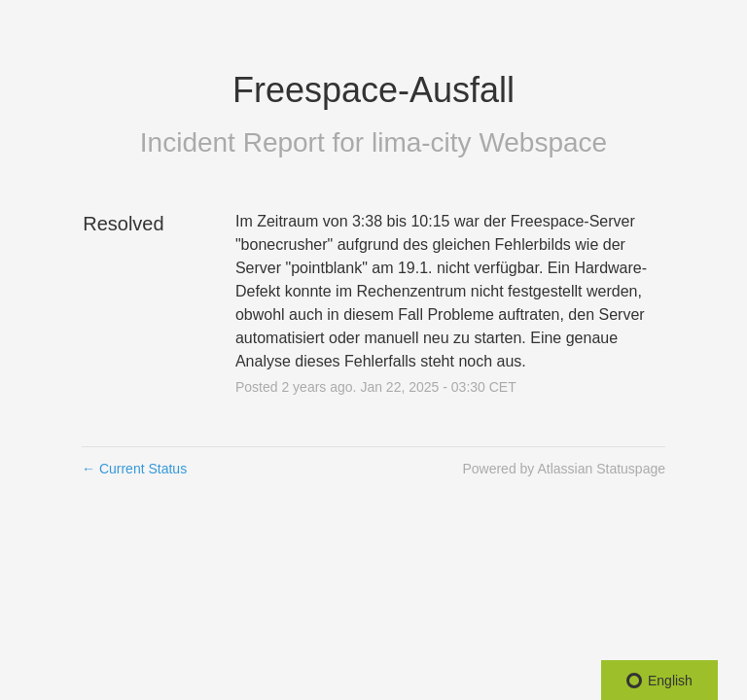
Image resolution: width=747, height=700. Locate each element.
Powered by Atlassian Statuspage (564, 469)
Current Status (134, 469)
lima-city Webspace (489, 142)
